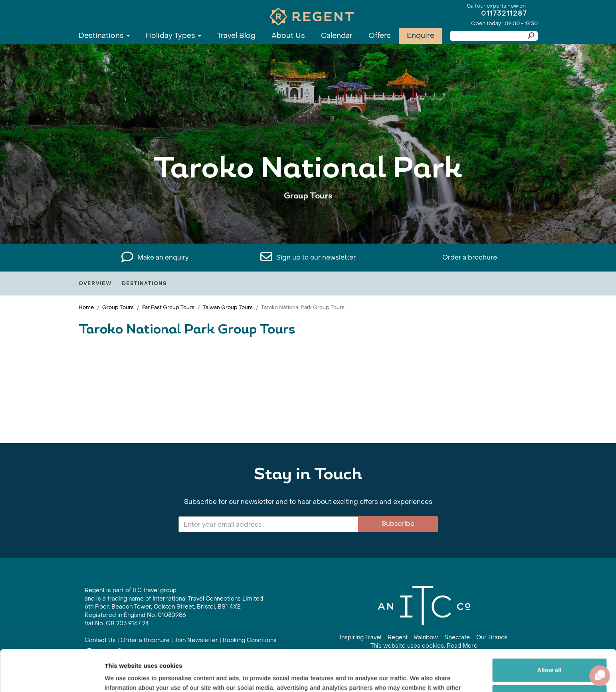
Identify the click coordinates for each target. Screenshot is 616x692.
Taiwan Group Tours (228, 307)
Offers (380, 36)
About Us (288, 36)
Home (86, 307)
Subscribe (398, 524)
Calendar (337, 36)
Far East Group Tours (168, 307)
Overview (95, 284)
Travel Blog (236, 36)
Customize (550, 653)
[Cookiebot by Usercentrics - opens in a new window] (52, 676)
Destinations (104, 36)
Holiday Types (173, 36)
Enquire (421, 36)
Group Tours (118, 307)
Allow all (550, 627)
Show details (123, 676)
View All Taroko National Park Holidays (308, 221)
